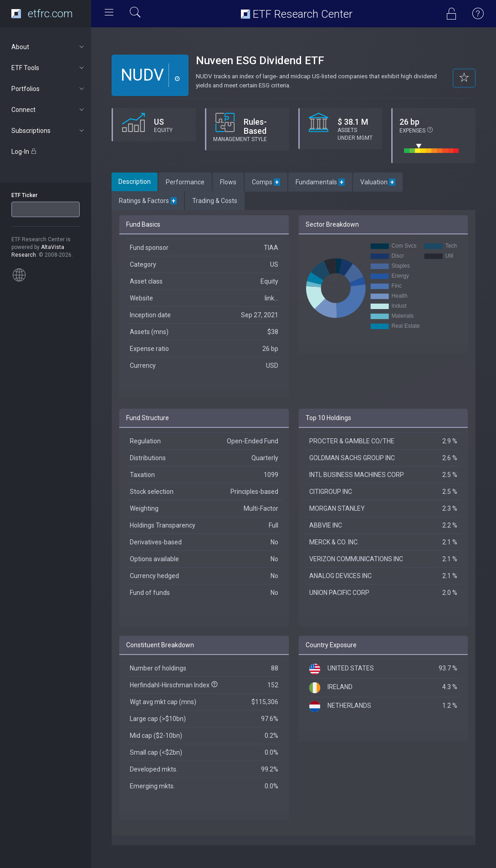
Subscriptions (49, 131)
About (49, 47)
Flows (228, 182)
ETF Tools (49, 68)
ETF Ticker (24, 195)
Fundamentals (320, 182)
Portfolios (49, 89)
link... (271, 298)
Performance (185, 182)
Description (135, 182)
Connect (49, 110)
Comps (266, 182)
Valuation (378, 182)
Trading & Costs (215, 201)
